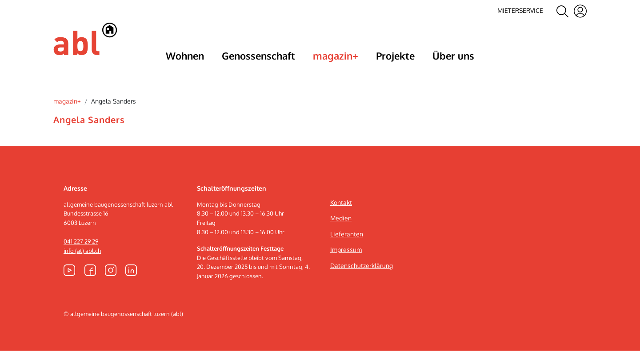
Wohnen (185, 56)
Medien (341, 232)
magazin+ (336, 56)
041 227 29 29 (81, 255)
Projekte (395, 56)
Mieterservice (520, 10)
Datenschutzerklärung (362, 279)
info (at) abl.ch (82, 264)
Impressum (346, 263)
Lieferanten (347, 247)
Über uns (453, 56)
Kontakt (341, 216)
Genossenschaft (258, 56)
